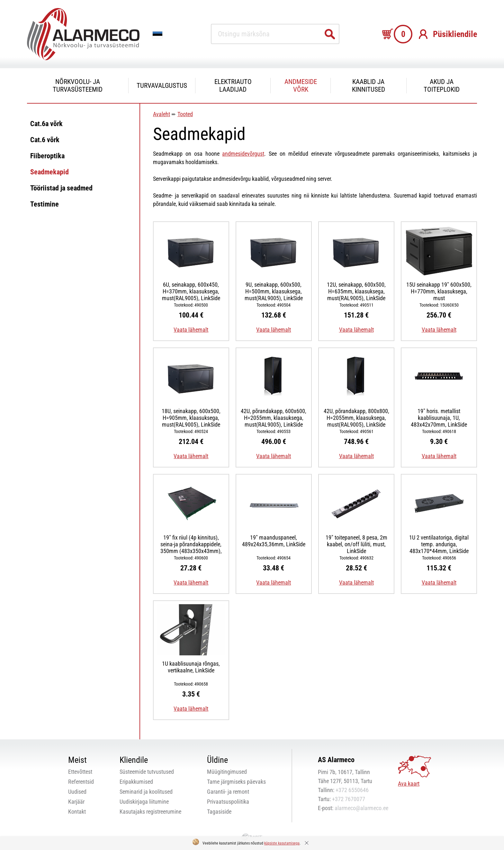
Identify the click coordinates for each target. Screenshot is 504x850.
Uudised (77, 792)
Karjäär (76, 802)
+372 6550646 (352, 790)
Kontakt (77, 812)
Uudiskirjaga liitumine (144, 802)
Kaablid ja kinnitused (369, 86)
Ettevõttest (80, 772)
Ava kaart (409, 784)
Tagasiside (219, 812)
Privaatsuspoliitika (228, 802)
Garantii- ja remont (228, 792)
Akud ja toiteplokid (442, 86)
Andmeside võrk (301, 86)
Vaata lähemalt (191, 330)
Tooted (185, 114)
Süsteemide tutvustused (147, 772)
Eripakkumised (136, 782)
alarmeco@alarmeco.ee (361, 808)
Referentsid (81, 782)
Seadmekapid (50, 172)
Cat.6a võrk (46, 124)
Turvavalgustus (162, 86)
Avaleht (162, 114)
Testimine (45, 204)
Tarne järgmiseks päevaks (236, 782)
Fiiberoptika (47, 156)
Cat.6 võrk (45, 140)
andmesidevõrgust (243, 154)
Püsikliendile (455, 34)
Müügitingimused (227, 772)
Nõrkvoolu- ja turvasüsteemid (78, 86)
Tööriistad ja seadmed (61, 188)
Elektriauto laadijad (233, 86)
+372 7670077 (349, 799)
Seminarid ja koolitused (146, 792)
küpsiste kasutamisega (282, 843)
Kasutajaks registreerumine (150, 812)
